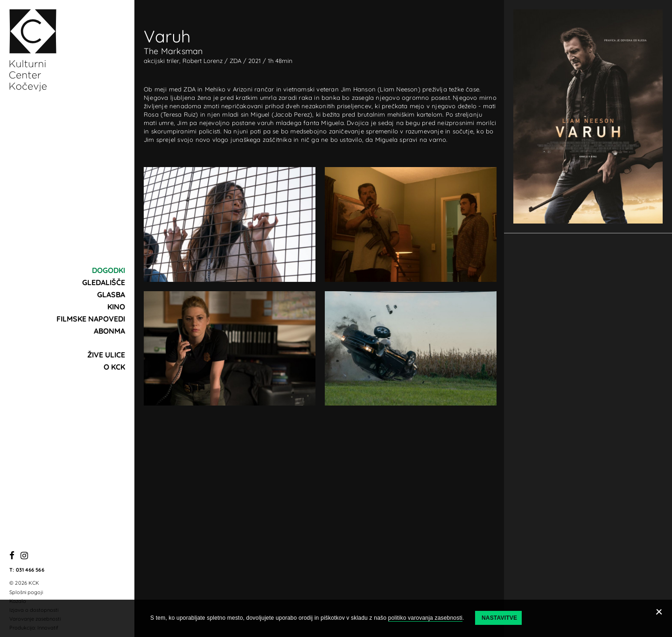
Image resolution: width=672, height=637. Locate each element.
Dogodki (108, 270)
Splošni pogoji (26, 592)
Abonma (109, 331)
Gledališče (104, 282)
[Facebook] (12, 556)
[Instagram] (24, 556)
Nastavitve (499, 618)
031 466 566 (30, 570)
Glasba (111, 294)
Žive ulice (106, 355)
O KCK (114, 367)
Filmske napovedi (91, 319)
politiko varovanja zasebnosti (425, 618)
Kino (116, 307)
